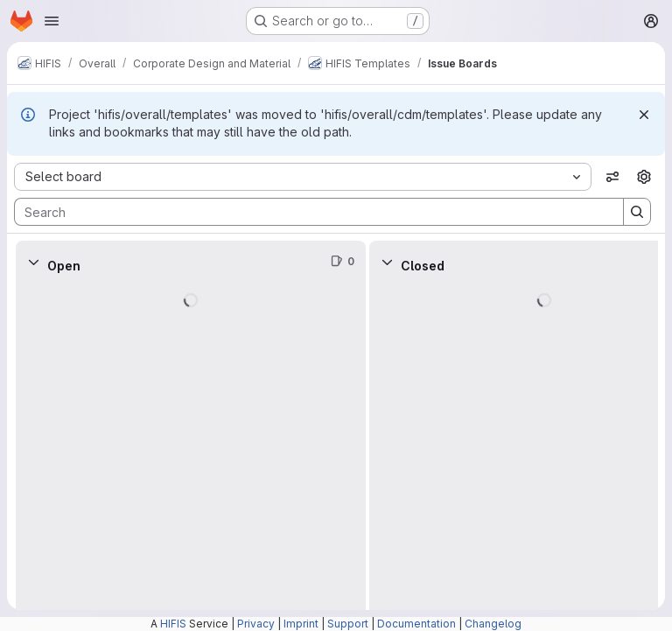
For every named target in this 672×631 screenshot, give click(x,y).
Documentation (416, 624)
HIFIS (173, 624)
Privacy (256, 624)
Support (348, 624)
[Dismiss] (644, 115)
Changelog (493, 624)
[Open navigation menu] (52, 21)
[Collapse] (33, 262)
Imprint (301, 624)
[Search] (310, 212)
